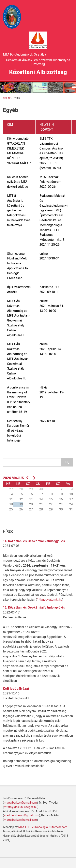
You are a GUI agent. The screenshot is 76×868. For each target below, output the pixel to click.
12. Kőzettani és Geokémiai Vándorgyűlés (34, 607)
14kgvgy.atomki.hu (50, 600)
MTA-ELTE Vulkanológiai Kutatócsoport (43, 827)
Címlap (7, 98)
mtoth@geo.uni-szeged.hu (21, 807)
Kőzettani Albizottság (38, 72)
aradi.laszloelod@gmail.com (22, 815)
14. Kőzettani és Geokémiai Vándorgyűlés (34, 541)
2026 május (14, 478)
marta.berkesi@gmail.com (20, 803)
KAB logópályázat (16, 689)
